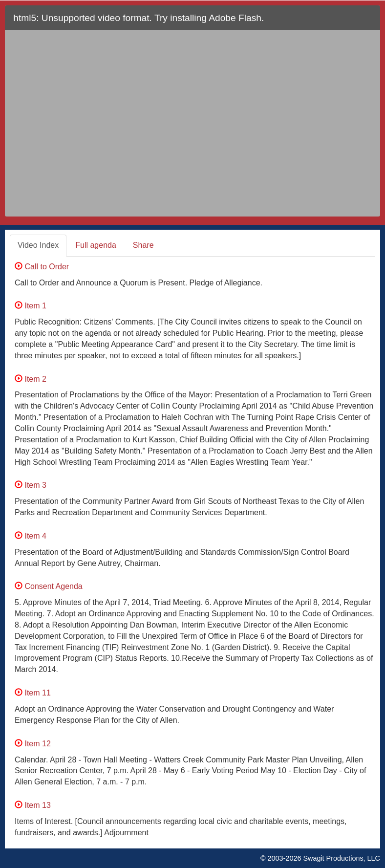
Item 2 (31, 379)
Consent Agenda (49, 586)
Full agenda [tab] (96, 245)
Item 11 (33, 693)
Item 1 (31, 306)
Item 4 (31, 536)
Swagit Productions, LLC (342, 858)
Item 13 (33, 805)
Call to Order (42, 267)
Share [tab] (143, 245)
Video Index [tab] (38, 245)
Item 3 (31, 485)
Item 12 (33, 744)
